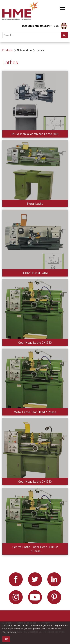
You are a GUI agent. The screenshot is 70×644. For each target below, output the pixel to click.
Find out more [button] (10, 632)
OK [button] (6, 639)
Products (7, 50)
